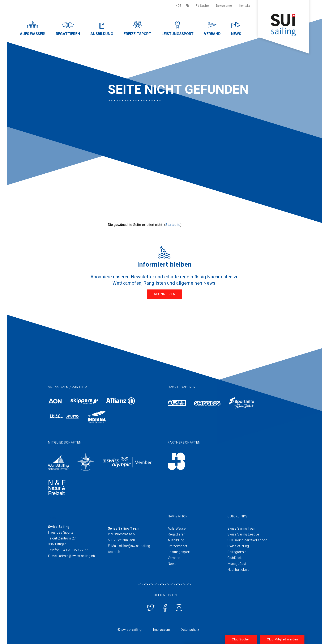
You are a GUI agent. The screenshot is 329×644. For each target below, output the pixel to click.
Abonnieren (165, 294)
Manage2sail (237, 564)
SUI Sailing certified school (248, 540)
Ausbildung (176, 540)
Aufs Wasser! (178, 529)
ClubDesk (235, 558)
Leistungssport (179, 552)
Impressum (161, 630)
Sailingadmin (237, 552)
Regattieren (177, 534)
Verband (174, 558)
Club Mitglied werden (282, 639)
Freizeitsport (177, 546)
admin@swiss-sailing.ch (77, 556)
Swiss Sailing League (243, 534)
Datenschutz (190, 630)
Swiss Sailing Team (242, 529)
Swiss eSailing (238, 546)
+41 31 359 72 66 (75, 550)
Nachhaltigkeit (238, 570)
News (172, 564)
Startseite (173, 225)
